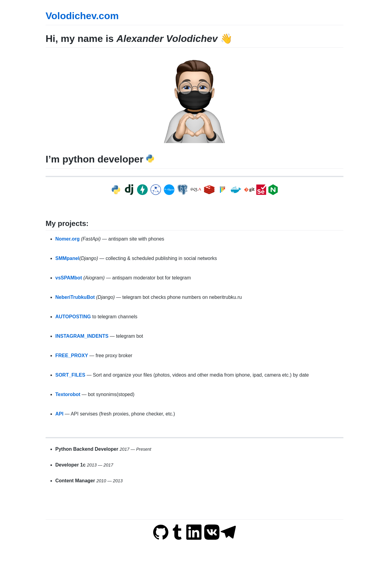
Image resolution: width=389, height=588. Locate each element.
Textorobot (68, 394)
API (59, 414)
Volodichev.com (82, 16)
